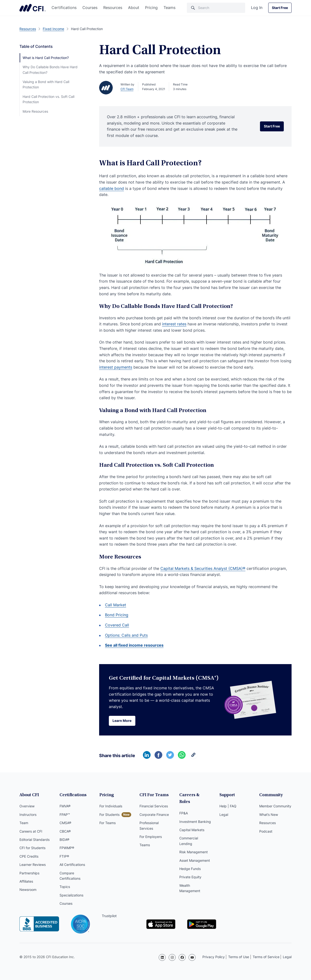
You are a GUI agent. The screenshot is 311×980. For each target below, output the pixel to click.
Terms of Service (266, 957)
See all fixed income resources (134, 645)
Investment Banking (195, 815)
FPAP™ (65, 815)
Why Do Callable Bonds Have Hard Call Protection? (50, 70)
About (134, 8)
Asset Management (195, 854)
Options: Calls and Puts (126, 635)
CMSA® (65, 823)
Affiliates (26, 882)
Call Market (116, 605)
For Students (109, 815)
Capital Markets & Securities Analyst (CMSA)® (203, 568)
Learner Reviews (33, 865)
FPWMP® (67, 849)
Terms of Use (239, 957)
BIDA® (64, 840)
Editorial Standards (35, 840)
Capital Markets (192, 823)
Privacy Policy (214, 957)
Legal (224, 815)
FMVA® (65, 807)
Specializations (71, 896)
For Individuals (111, 807)
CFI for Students (32, 849)
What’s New (269, 815)
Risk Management (194, 846)
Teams (169, 8)
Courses (90, 8)
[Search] (216, 8)
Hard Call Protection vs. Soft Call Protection (48, 99)
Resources (113, 8)
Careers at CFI (31, 832)
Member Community (275, 807)
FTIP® (64, 857)
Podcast (266, 832)
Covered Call (117, 625)
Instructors (28, 815)
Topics (65, 887)
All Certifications (72, 865)
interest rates (174, 324)
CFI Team (127, 89)
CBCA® (65, 832)
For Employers (151, 837)
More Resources (35, 111)
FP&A (184, 807)
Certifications (64, 8)
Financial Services (154, 807)
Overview (27, 807)
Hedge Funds (190, 862)
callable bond (112, 188)
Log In (257, 8)
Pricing (151, 8)
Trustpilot (109, 916)
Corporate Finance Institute (33, 8)
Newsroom (28, 890)
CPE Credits (29, 857)
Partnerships (29, 874)
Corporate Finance (154, 815)
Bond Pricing (117, 615)
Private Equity (190, 871)
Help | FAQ (228, 807)
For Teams (108, 823)
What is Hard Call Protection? (46, 58)
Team (24, 823)
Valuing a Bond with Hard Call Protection (46, 84)
